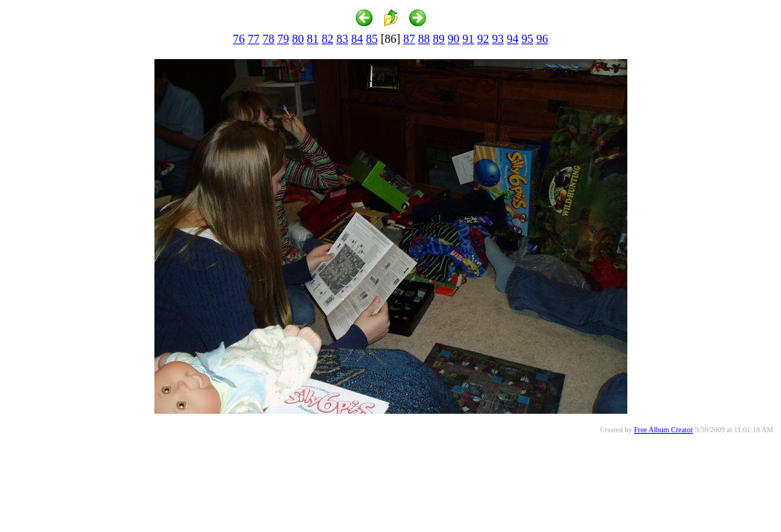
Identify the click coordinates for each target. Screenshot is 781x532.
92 (483, 39)
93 (498, 39)
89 (439, 39)
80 (298, 39)
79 (283, 39)
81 (313, 39)
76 (239, 39)
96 (542, 39)
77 (253, 39)
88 (424, 39)
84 (357, 39)
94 (513, 39)
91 (468, 39)
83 (342, 39)
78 (268, 39)
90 (454, 39)
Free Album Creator (664, 430)
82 (327, 39)
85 (372, 39)
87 (409, 39)
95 (528, 39)
